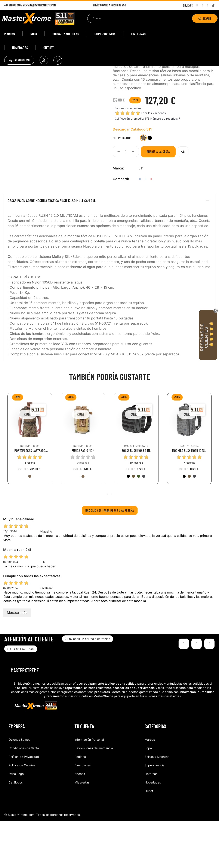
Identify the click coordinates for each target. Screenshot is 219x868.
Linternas (151, 820)
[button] (19, 60)
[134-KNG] (133, 523)
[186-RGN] (139, 523)
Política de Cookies (22, 812)
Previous (5, 488)
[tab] (109, 248)
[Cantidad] (126, 198)
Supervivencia (155, 812)
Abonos (80, 820)
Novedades (153, 829)
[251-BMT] (150, 185)
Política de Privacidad (24, 803)
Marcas (150, 786)
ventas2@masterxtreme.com (39, 5)
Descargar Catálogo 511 (132, 176)
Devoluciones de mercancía (94, 795)
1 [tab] (107, 541)
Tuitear (146, 226)
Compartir (140, 226)
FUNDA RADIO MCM (83, 497)
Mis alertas (82, 829)
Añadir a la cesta (158, 198)
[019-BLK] (128, 523)
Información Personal (89, 786)
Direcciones (83, 812)
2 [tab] (112, 541)
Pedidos (80, 803)
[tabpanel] (30, 488)
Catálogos (16, 829)
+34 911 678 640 (12, 5)
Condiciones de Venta (24, 795)
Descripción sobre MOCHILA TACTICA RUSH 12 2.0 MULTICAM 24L (52, 247)
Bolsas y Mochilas (157, 803)
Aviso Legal (16, 820)
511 (141, 215)
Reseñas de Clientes (204, 337)
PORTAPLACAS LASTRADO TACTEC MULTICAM (30, 497)
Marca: (118, 215)
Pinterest (151, 226)
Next (214, 488)
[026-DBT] (144, 523)
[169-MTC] (143, 185)
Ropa (148, 795)
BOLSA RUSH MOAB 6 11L (136, 497)
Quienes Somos (19, 786)
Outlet (149, 838)
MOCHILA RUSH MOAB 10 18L (189, 497)
